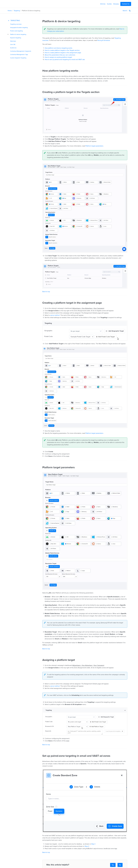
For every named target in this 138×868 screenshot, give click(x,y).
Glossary (116, 4)
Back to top (46, 292)
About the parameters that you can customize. (60, 55)
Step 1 (93, 844)
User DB (13, 44)
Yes (113, 865)
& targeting (18, 34)
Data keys (13, 41)
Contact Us (126, 4)
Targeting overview (16, 24)
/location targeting (19, 28)
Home (10, 11)
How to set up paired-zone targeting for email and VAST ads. (65, 60)
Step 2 (87, 846)
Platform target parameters (94, 146)
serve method (55, 315)
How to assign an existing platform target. (59, 57)
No (120, 865)
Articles (103, 4)
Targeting (17, 11)
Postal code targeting (16, 31)
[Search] (118, 11)
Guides (109, 4)
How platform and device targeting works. (59, 48)
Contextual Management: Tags (19, 55)
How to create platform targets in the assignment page (63, 53)
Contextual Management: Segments (21, 51)
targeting (16, 38)
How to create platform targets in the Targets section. (62, 50)
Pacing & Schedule (104, 40)
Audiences (13, 48)
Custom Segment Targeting (18, 58)
